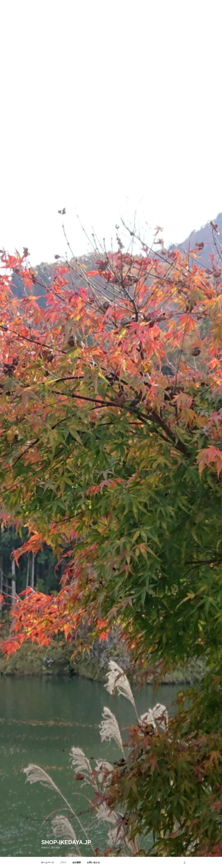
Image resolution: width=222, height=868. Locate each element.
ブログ (63, 862)
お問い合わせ (93, 862)
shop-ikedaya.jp (66, 842)
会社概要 (77, 862)
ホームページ (47, 862)
